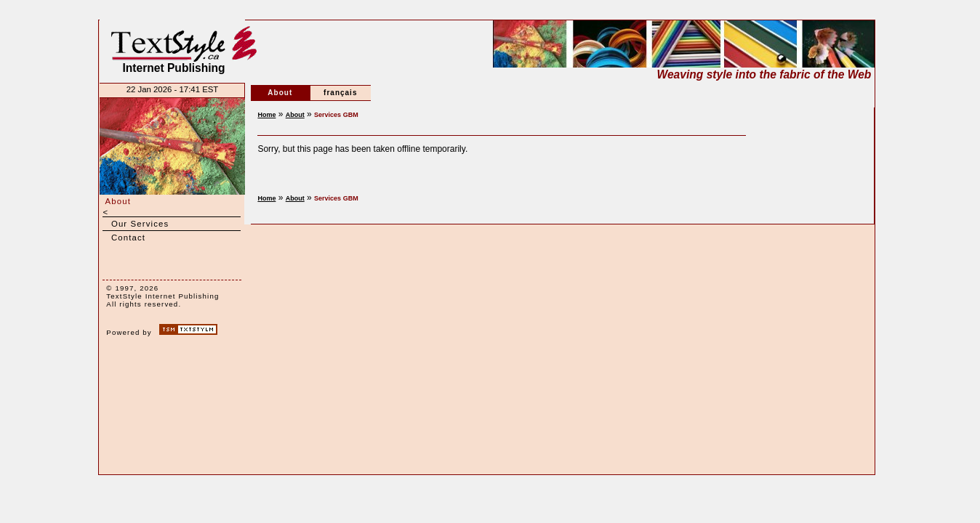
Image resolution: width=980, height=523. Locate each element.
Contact (128, 238)
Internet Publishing (174, 50)
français (340, 93)
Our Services (140, 224)
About (117, 201)
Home (266, 115)
